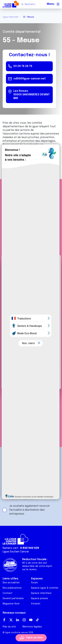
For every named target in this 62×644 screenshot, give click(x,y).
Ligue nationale (10, 17)
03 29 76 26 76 (23, 66)
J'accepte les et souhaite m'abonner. (33, 497)
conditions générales (41, 495)
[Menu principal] (58, 4)
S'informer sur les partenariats (31, 395)
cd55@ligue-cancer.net (30, 79)
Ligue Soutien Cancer (16, 552)
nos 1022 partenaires (27, 286)
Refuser (31, 382)
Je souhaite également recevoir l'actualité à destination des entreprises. (30, 510)
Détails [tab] (30, 269)
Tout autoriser (31, 371)
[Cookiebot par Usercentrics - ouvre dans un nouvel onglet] (44, 260)
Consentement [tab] (12, 269)
